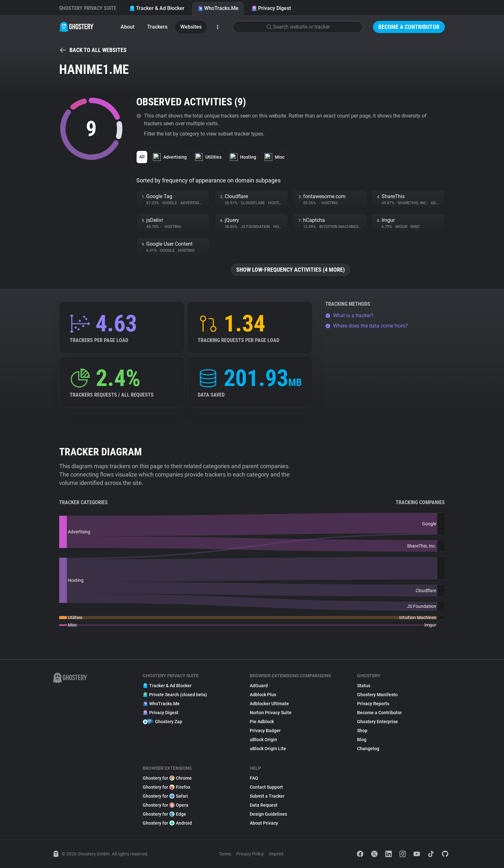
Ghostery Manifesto (377, 695)
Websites (191, 27)
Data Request (264, 805)
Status (364, 686)
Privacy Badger (265, 731)
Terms (225, 854)
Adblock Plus (263, 695)
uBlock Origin (263, 740)
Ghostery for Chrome (167, 778)
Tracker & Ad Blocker (157, 8)
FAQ (254, 778)
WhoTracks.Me (218, 8)
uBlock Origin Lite (268, 749)
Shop (362, 731)
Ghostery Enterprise (378, 722)
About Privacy (264, 823)
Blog (362, 740)
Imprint (276, 854)
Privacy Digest (271, 8)
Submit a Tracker (267, 796)
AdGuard (259, 686)
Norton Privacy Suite (271, 713)
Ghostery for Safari (165, 796)
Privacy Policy (250, 854)
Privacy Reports (373, 704)
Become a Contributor (409, 27)
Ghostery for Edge (164, 814)
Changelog (368, 749)
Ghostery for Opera (166, 805)
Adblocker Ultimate (269, 704)
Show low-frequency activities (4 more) (291, 270)
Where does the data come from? (367, 326)
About (127, 27)
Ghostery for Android (167, 823)
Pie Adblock (262, 722)
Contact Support (266, 787)
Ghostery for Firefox (166, 787)
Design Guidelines (268, 814)
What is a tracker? (349, 316)
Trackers (157, 27)
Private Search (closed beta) (175, 695)
